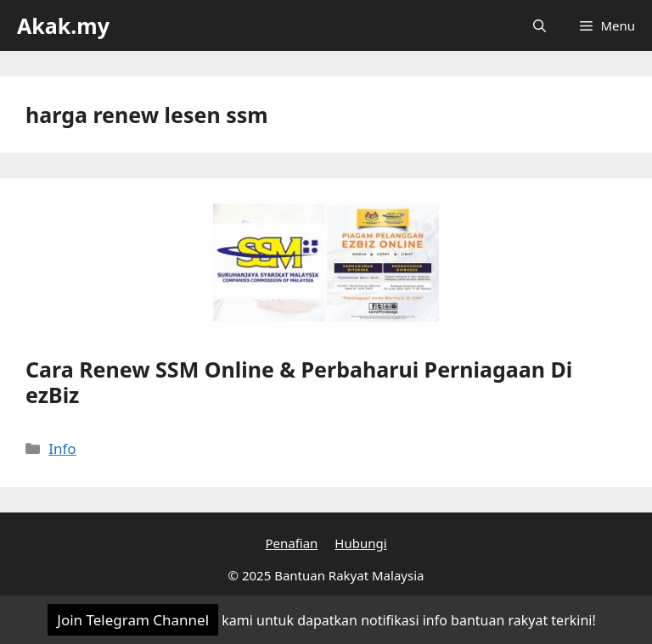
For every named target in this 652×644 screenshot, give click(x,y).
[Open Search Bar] (540, 25)
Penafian (291, 543)
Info (62, 448)
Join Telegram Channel (133, 620)
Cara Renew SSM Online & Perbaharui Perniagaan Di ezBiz (299, 382)
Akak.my (63, 25)
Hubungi (360, 543)
